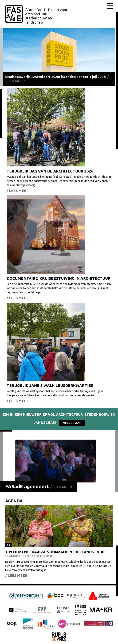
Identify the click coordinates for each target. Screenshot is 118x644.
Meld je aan (72, 423)
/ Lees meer (61, 487)
